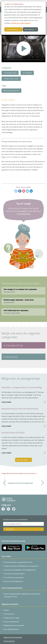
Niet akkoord (29, 29)
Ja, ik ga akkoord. (12, 29)
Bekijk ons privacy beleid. (21, 23)
